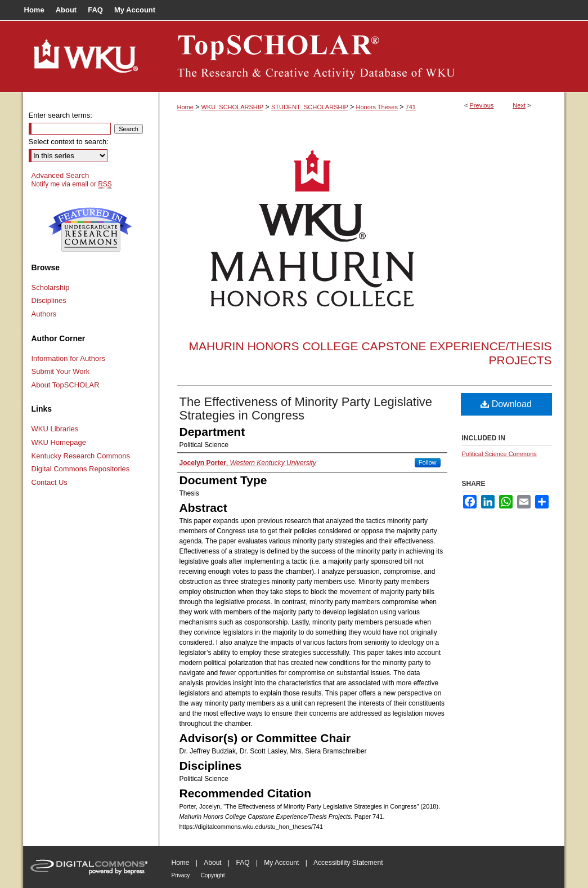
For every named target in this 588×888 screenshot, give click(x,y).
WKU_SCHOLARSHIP (233, 107)
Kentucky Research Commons (81, 456)
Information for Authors (69, 358)
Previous (482, 105)
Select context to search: (69, 142)
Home (185, 107)
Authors (44, 314)
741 (411, 107)
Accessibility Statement (348, 863)
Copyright (213, 875)
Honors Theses (377, 107)
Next (519, 105)
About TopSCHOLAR (66, 385)
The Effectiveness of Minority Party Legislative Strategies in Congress (306, 409)
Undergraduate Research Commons (91, 230)
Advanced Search (60, 175)
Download (506, 404)
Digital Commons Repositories (81, 469)
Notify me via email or (72, 184)
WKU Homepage (59, 442)
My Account (281, 863)
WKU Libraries (55, 429)
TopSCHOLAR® (362, 56)
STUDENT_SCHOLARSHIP (310, 107)
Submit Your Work (61, 371)
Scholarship (51, 287)
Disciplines (49, 300)
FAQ (243, 863)
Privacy (181, 875)
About (212, 863)
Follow (428, 462)
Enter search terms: (60, 115)
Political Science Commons (499, 454)
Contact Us (50, 482)
